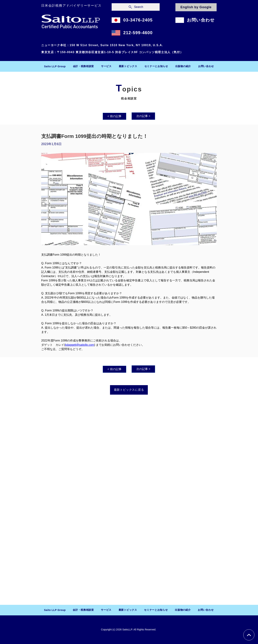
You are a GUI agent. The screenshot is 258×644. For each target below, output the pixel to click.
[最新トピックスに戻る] (129, 390)
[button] (83, 66)
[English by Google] (196, 7)
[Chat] (249, 635)
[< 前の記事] (114, 116)
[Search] (136, 7)
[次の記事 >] (143, 116)
